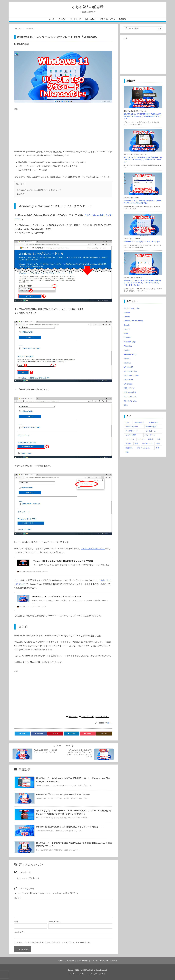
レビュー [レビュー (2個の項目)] (141, 439)
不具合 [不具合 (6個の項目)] (151, 439)
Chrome (127, 317)
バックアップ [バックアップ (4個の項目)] (150, 435)
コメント (18, 898)
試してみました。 (102, 717)
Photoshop (128, 346)
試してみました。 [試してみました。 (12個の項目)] (144, 448)
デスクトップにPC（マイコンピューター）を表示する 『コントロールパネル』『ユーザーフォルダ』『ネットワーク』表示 (143, 283)
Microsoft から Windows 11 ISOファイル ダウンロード (39, 190)
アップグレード (87, 717)
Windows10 (128, 367)
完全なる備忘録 (130, 392)
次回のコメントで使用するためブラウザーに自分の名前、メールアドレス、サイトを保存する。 (54, 942)
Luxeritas (128, 338)
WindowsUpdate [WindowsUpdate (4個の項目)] (132, 427)
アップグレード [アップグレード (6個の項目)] (132, 431)
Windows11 (31, 29)
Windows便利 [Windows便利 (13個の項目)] (151, 427)
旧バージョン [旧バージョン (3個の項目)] (147, 443)
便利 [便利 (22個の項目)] (159, 439)
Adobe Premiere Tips (132, 308)
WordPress (128, 384)
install (126, 333)
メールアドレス (55, 922)
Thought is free (100, 974)
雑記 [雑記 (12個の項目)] (127, 452)
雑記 (126, 405)
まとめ (21, 194)
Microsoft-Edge (130, 342)
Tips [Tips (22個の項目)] (127, 423)
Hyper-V (127, 329)
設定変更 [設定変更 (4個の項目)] (129, 448)
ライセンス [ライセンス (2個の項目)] (130, 439)
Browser (127, 312)
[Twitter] (22, 734)
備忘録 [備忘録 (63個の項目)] (128, 443)
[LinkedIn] (72, 734)
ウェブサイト (19, 932)
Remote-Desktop (131, 354)
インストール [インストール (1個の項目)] (151, 431)
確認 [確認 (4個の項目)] (158, 443)
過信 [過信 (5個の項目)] (157, 448)
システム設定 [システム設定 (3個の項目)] (131, 435)
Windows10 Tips (130, 371)
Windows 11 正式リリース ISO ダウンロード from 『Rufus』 (63, 794)
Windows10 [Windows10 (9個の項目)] (139, 423)
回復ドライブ (129, 388)
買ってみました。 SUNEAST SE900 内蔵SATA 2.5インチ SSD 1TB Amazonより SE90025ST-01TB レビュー (143, 160)
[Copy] (104, 734)
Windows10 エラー (131, 375)
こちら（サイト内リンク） (93, 549)
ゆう (109, 723)
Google (127, 325)
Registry (127, 350)
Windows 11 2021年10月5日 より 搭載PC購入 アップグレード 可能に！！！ (70, 827)
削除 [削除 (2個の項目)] (136, 443)
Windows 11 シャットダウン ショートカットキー (142, 242)
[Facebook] (39, 734)
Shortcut (127, 359)
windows (127, 363)
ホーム (20, 29)
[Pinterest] (55, 734)
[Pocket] (88, 734)
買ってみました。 (131, 401)
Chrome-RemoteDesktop (134, 321)
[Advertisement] (63, 129)
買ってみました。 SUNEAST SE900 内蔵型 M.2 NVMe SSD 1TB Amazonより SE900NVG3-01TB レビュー (143, 116)
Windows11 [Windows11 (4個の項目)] (154, 423)
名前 (16, 922)
